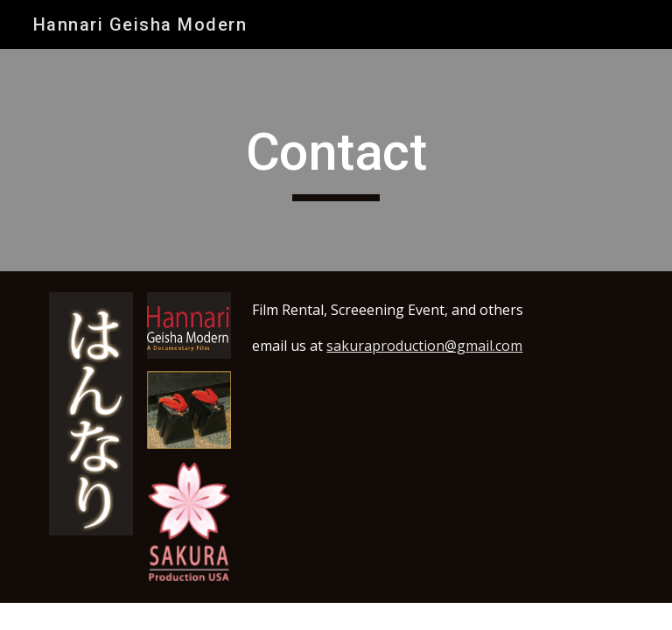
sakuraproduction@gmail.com (424, 346)
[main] (336, 160)
